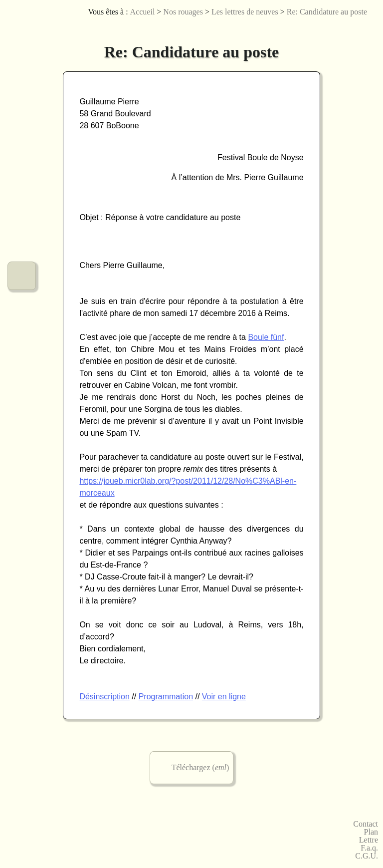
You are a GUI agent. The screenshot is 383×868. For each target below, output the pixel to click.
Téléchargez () (200, 767)
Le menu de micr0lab (22, 28)
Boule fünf (266, 337)
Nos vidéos (22, 205)
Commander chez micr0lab (22, 311)
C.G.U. (367, 856)
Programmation (166, 697)
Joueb (336, 27)
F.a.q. (369, 848)
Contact (366, 824)
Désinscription (104, 697)
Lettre (369, 840)
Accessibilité (366, 27)
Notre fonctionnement (22, 276)
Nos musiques (22, 63)
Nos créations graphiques (22, 99)
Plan (371, 832)
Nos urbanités (22, 240)
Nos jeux (22, 169)
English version (351, 27)
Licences (321, 27)
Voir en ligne (224, 697)
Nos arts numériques (22, 134)
